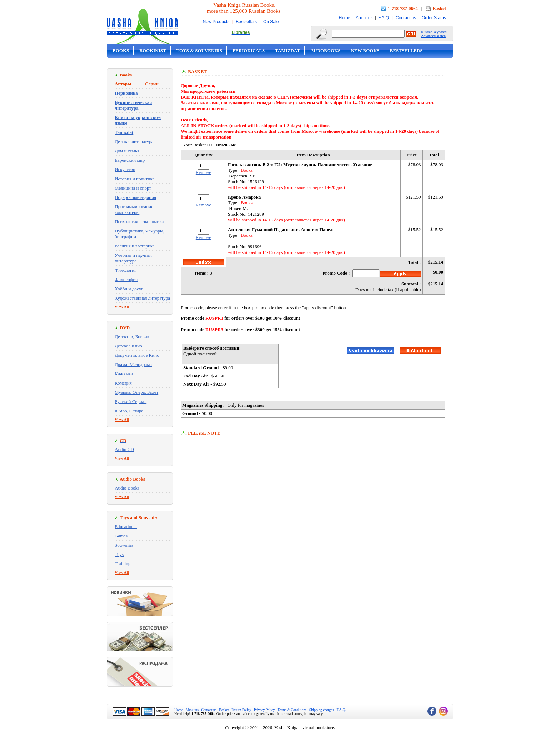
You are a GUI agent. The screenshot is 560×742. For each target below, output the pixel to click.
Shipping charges (322, 710)
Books (121, 51)
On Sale (271, 22)
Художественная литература (142, 298)
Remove (203, 172)
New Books (365, 51)
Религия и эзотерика (135, 246)
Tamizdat (287, 51)
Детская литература (134, 142)
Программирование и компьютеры (136, 209)
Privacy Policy (264, 710)
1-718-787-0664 (403, 8)
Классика (124, 374)
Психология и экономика (139, 222)
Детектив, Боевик (132, 337)
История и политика (134, 179)
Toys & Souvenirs (199, 51)
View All (122, 307)
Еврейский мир (130, 160)
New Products (216, 22)
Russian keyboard (434, 32)
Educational (126, 527)
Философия (126, 279)
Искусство (125, 169)
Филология (126, 270)
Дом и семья (127, 151)
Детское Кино (128, 346)
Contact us (406, 18)
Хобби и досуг (129, 289)
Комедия (123, 383)
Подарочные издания (135, 197)
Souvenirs (124, 545)
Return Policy (241, 710)
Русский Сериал (131, 402)
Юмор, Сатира (129, 411)
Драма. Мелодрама (133, 364)
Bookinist (152, 51)
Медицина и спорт (133, 188)
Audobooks (326, 51)
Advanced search (433, 36)
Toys (119, 554)
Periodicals (249, 51)
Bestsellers (246, 22)
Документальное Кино (137, 355)
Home (344, 18)
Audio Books (127, 488)
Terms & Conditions (292, 710)
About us (364, 18)
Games (121, 536)
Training (122, 564)
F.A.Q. (384, 18)
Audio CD (124, 449)
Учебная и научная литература (133, 258)
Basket (439, 8)
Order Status (434, 18)
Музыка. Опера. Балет (136, 392)
